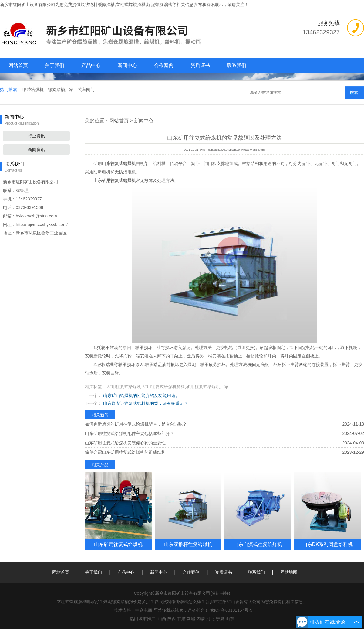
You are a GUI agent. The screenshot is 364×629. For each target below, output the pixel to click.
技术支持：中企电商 (133, 610)
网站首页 (18, 65)
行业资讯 (36, 136)
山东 (230, 619)
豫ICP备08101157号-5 (231, 610)
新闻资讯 (36, 149)
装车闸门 (86, 90)
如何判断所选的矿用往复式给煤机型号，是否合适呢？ (136, 424)
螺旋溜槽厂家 (61, 90)
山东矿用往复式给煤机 (118, 544)
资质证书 (200, 65)
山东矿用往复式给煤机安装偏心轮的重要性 (125, 443)
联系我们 (237, 65)
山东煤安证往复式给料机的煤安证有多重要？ (145, 403)
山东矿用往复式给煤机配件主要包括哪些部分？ (130, 433)
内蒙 (201, 619)
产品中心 (91, 65)
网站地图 (289, 572)
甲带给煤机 (34, 90)
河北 (211, 619)
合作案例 (164, 65)
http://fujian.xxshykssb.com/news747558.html (237, 150)
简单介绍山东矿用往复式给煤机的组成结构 (125, 452)
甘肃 (181, 619)
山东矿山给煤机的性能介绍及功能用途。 (141, 395)
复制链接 (220, 593)
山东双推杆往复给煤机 (188, 544)
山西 (162, 619)
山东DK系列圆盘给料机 (328, 544)
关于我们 (55, 65)
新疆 (191, 619)
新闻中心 (127, 65)
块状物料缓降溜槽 (98, 5)
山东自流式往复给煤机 (258, 544)
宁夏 (220, 619)
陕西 (172, 619)
